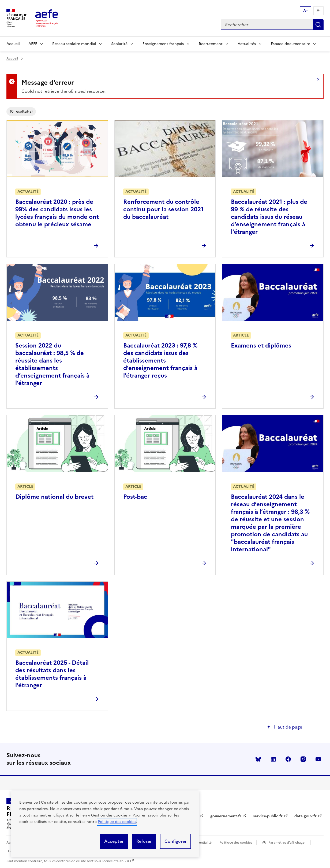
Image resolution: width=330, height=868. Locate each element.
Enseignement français (163, 44)
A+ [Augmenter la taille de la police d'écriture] (306, 11)
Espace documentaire (290, 44)
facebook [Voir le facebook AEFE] (288, 759)
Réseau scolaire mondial (74, 44)
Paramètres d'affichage (286, 843)
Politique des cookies (117, 822)
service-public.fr (268, 816)
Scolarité (119, 44)
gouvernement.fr (226, 816)
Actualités (247, 44)
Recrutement (211, 44)
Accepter (114, 841)
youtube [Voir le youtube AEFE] (318, 759)
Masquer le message (318, 79)
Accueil (13, 44)
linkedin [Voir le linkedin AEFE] (273, 759)
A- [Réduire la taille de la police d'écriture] (318, 11)
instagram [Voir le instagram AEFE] (303, 759)
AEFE (33, 44)
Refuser (144, 841)
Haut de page (288, 727)
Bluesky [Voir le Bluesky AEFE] (258, 759)
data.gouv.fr (305, 816)
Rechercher (318, 25)
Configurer (175, 841)
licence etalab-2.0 (115, 861)
